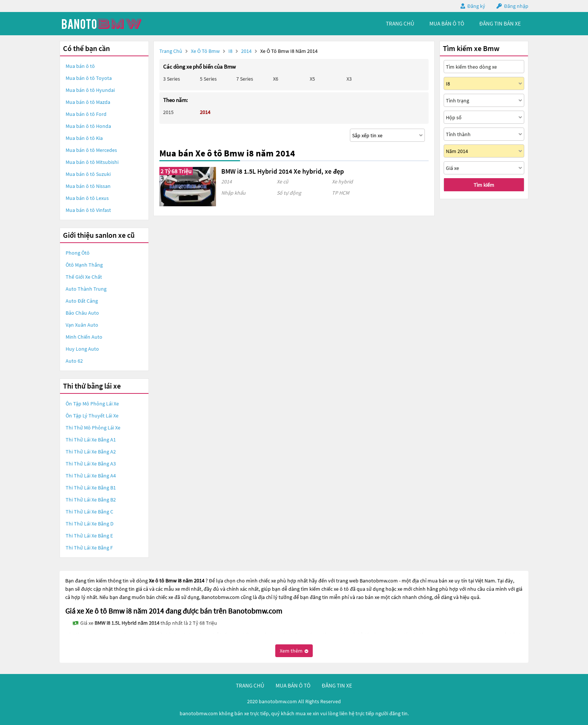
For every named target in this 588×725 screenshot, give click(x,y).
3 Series (172, 79)
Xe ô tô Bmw (205, 51)
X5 (312, 79)
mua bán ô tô (447, 23)
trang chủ (400, 23)
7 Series (245, 79)
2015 (168, 112)
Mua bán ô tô (80, 66)
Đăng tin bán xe (500, 23)
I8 (231, 51)
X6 (276, 79)
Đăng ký (476, 6)
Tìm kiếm (484, 185)
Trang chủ (171, 51)
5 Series (208, 79)
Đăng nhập (516, 6)
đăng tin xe (337, 685)
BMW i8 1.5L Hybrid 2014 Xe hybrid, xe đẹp (283, 171)
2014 (247, 51)
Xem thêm (294, 651)
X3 (349, 79)
